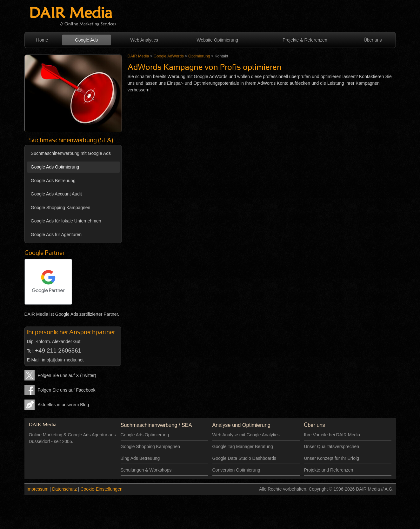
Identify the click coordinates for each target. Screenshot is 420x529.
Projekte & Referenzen (305, 40)
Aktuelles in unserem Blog (63, 405)
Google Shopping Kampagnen (61, 208)
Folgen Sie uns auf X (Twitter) (67, 375)
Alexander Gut (66, 341)
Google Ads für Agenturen (56, 235)
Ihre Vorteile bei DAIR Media (332, 435)
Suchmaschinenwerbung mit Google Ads (71, 153)
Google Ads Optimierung (55, 167)
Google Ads (86, 40)
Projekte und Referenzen (329, 470)
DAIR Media (70, 14)
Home (42, 40)
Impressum (38, 489)
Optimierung (199, 56)
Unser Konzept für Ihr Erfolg (332, 458)
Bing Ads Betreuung (140, 458)
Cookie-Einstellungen (101, 489)
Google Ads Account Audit (56, 194)
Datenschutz (64, 489)
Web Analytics (144, 40)
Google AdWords (169, 56)
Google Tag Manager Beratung (243, 446)
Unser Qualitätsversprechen (332, 446)
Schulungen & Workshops (146, 470)
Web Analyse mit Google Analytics (246, 435)
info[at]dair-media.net (63, 360)
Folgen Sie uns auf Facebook (67, 390)
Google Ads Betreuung (53, 181)
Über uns (373, 40)
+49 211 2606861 (58, 350)
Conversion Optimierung (236, 470)
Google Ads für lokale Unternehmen (66, 221)
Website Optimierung (217, 40)
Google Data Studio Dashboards (244, 458)
